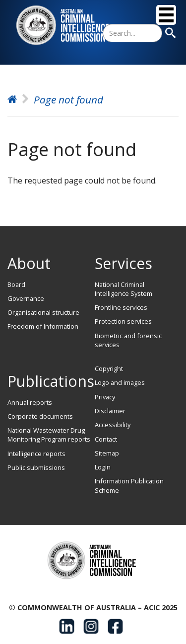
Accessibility (113, 425)
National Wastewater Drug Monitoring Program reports (49, 435)
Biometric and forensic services (128, 340)
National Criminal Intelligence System (124, 289)
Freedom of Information (43, 326)
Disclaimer (110, 411)
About (29, 263)
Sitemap (107, 453)
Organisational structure (43, 312)
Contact (106, 439)
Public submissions (36, 467)
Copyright (109, 368)
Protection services (123, 321)
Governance (26, 298)
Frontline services (121, 307)
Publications (51, 381)
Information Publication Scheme (129, 485)
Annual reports (30, 402)
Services (124, 263)
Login (103, 467)
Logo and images (120, 382)
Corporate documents (40, 416)
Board (16, 284)
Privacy (105, 397)
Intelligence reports (36, 454)
